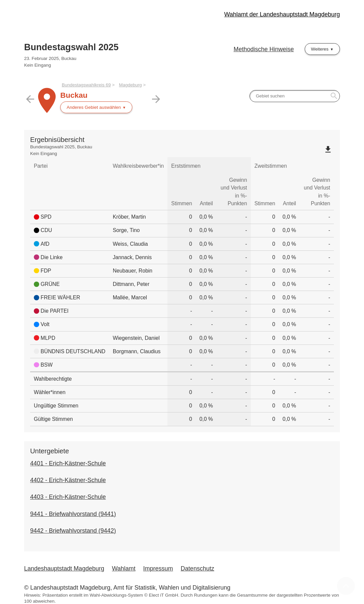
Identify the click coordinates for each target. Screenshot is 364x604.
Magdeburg (130, 85)
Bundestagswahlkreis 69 (86, 85)
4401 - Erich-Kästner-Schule (68, 463)
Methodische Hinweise (264, 49)
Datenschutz (198, 569)
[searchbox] (295, 96)
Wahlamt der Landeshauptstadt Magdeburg (282, 14)
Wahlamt (124, 569)
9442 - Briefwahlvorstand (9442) (73, 531)
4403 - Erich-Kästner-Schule (68, 497)
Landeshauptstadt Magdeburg (64, 569)
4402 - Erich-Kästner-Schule (68, 480)
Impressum (158, 569)
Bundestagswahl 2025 (71, 47)
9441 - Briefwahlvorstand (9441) (73, 514)
